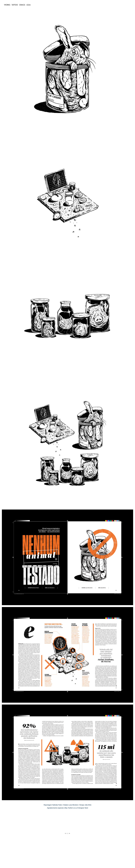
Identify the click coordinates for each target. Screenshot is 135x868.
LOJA (29, 5)
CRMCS (22, 5)
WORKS (7, 5)
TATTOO (15, 5)
